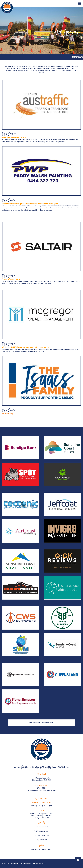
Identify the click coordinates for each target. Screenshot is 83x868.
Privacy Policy (28, 864)
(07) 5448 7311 (42, 788)
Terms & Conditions (39, 864)
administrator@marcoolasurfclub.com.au (42, 790)
